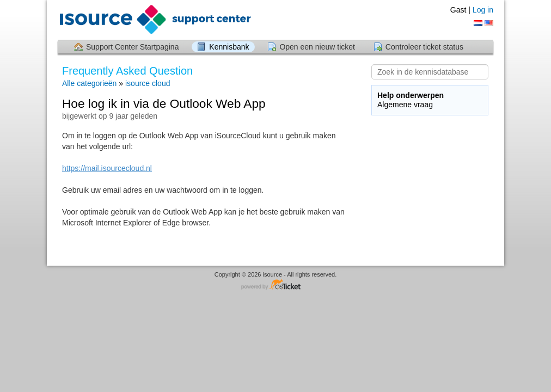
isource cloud (148, 83)
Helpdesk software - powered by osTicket (275, 285)
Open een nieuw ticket (317, 47)
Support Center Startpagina (132, 47)
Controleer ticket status (424, 47)
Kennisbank (229, 47)
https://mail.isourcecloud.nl (107, 168)
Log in (483, 10)
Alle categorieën (89, 83)
